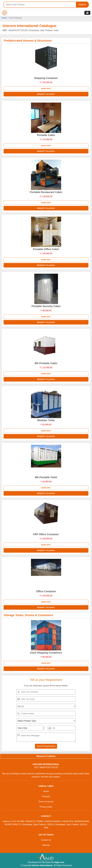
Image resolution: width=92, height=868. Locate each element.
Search (82, 5)
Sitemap (46, 845)
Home (4, 18)
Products (46, 796)
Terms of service (46, 802)
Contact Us (46, 840)
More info (46, 89)
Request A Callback (46, 756)
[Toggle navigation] (87, 13)
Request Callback (46, 94)
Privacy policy (46, 807)
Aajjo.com (59, 862)
